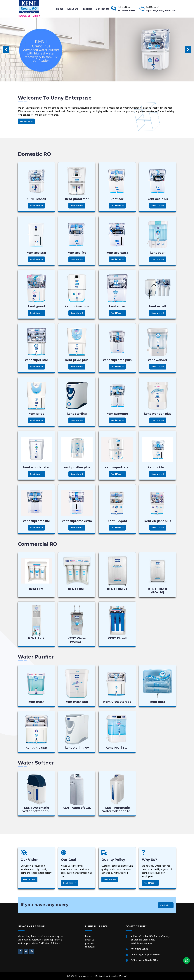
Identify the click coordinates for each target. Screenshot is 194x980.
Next (188, 49)
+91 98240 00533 (139, 949)
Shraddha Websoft (118, 976)
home (60, 9)
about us (73, 9)
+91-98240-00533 (127, 11)
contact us (103, 9)
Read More (26, 121)
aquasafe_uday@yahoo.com (161, 11)
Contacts (166, 905)
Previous (6, 49)
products (87, 9)
